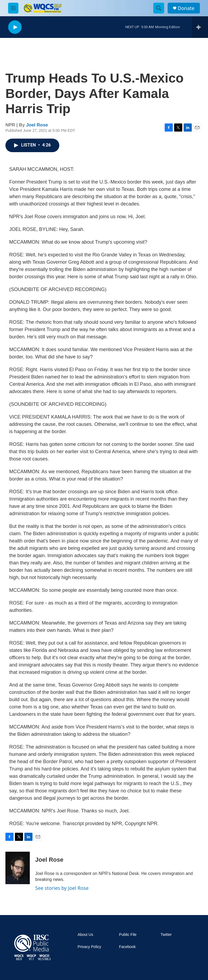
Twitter (166, 935)
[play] (15, 27)
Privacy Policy (89, 947)
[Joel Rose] (18, 868)
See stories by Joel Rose (62, 888)
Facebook (127, 947)
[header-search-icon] (159, 8)
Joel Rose (37, 125)
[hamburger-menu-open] (13, 8)
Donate (186, 8)
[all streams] (200, 27)
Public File (128, 935)
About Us (85, 935)
